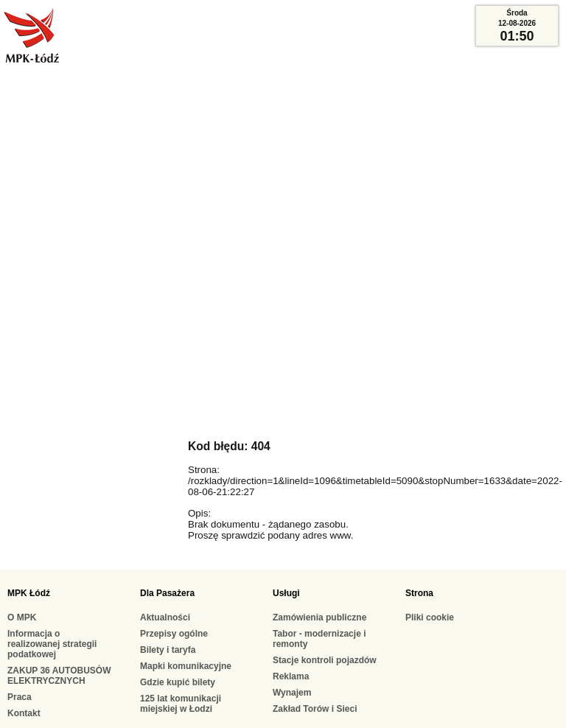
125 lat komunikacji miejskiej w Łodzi (181, 704)
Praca (20, 697)
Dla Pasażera (167, 593)
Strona (419, 593)
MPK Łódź (29, 593)
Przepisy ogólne (174, 634)
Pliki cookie (430, 617)
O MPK (22, 617)
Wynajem (292, 693)
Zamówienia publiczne (319, 617)
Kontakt (24, 713)
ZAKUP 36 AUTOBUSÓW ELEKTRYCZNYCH (59, 676)
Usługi (286, 593)
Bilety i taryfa (168, 650)
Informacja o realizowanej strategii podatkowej (52, 644)
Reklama (291, 676)
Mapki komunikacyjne (186, 666)
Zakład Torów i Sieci (315, 709)
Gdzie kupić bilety (178, 682)
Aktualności (165, 617)
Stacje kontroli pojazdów (325, 660)
